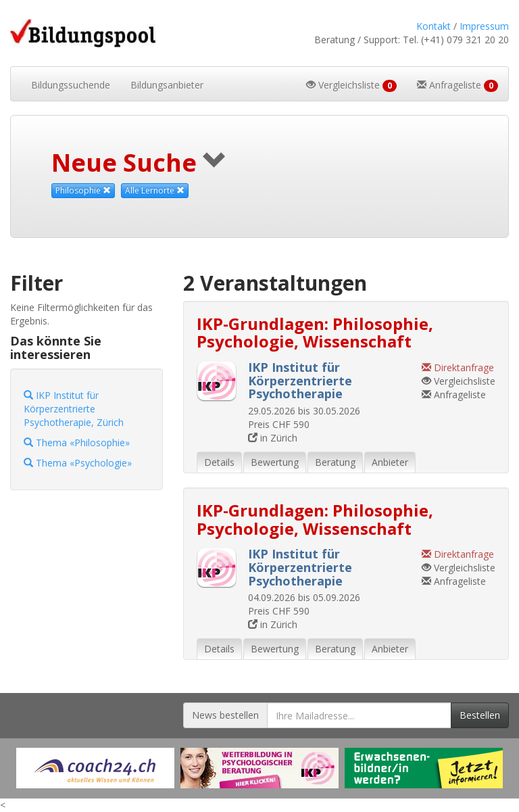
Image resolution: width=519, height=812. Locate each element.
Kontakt (434, 26)
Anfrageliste (454, 395)
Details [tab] (219, 462)
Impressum (484, 26)
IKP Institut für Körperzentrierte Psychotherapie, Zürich (74, 409)
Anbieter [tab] (390, 462)
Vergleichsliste (459, 381)
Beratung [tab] (335, 462)
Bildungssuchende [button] (71, 85)
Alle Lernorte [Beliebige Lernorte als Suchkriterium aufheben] (155, 190)
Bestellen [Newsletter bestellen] (480, 715)
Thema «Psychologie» (78, 463)
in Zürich (273, 438)
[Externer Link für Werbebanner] (95, 768)
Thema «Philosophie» (77, 443)
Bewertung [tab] (275, 462)
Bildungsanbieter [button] (167, 85)
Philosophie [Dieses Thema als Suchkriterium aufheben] (83, 190)
